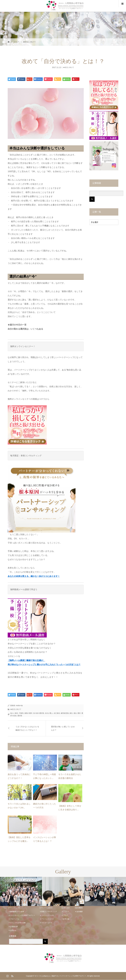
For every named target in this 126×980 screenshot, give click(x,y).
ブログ (65, 915)
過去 (75, 713)
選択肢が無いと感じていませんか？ (63, 728)
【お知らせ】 (65, 908)
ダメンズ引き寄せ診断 (18, 923)
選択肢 (20, 716)
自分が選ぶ (49, 713)
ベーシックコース (48, 915)
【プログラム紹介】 (46, 908)
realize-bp (19, 706)
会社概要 (80, 912)
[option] (21, 892)
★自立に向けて (69, 67)
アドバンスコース (48, 919)
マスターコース (47, 923)
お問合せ (13, 930)
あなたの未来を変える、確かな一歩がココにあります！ (34, 576)
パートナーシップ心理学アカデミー (23, 915)
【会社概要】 (79, 908)
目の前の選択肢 (39, 713)
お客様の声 (14, 927)
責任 (71, 713)
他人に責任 (14, 713)
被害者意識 (65, 713)
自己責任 (57, 713)
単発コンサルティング (49, 912)
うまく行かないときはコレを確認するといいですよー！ (27, 728)
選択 (79, 713)
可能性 (21, 713)
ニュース (66, 912)
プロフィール (15, 919)
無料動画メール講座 (17, 912)
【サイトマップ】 (14, 908)
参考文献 (66, 919)
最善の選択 (28, 713)
